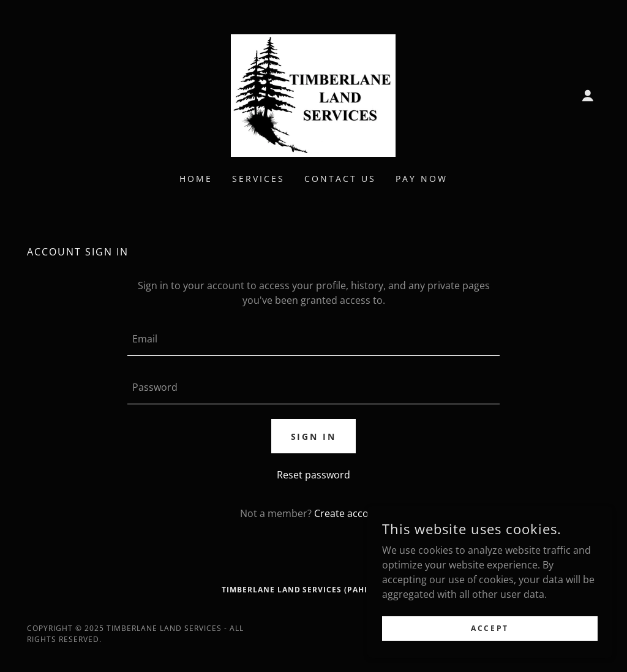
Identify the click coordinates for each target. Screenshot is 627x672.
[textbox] (313, 339)
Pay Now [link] (422, 179)
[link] (313, 94)
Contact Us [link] (340, 179)
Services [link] (258, 179)
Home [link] (196, 179)
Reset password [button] (313, 475)
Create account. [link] (351, 513)
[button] (588, 96)
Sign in (314, 436)
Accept (490, 628)
